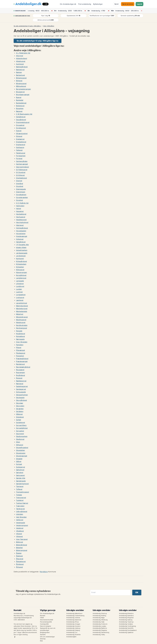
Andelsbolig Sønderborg (101, 632)
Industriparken (22, 250)
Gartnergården (22, 161)
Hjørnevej (20, 225)
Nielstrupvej (21, 322)
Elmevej (19, 136)
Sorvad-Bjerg (21, 425)
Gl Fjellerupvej (22, 170)
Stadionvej (20, 439)
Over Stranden (22, 342)
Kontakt (43, 616)
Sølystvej (20, 473)
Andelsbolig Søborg (126, 620)
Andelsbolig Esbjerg (73, 630)
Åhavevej (20, 559)
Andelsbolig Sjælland (126, 632)
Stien (18, 442)
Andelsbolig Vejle (99, 622)
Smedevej (20, 417)
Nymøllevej (20, 336)
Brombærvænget (23, 95)
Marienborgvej (22, 309)
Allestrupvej (21, 61)
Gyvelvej (19, 200)
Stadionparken (22, 436)
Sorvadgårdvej (22, 428)
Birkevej (19, 81)
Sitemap (43, 639)
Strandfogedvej (22, 448)
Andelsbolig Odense (73, 618)
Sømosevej (20, 475)
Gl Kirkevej (20, 175)
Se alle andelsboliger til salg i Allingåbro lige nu (38, 41)
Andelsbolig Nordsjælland (128, 630)
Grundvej (20, 186)
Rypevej (19, 378)
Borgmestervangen (23, 89)
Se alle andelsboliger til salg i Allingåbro (27, 26)
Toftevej (19, 489)
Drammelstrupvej (23, 122)
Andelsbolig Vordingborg (128, 626)
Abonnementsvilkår (47, 620)
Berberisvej (20, 75)
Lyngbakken (21, 295)
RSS (41, 641)
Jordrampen (21, 256)
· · (39, 11)
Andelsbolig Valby (99, 635)
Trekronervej (21, 498)
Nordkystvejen (22, 325)
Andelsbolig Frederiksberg (75, 616)
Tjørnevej (20, 486)
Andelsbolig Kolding (99, 616)
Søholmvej (20, 470)
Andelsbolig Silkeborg (100, 620)
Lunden (19, 289)
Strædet (19, 459)
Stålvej (19, 461)
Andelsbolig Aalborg (73, 628)
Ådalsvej (19, 556)
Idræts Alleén (21, 247)
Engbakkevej (21, 142)
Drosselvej (20, 125)
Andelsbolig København (74, 613)
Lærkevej (20, 300)
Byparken (20, 108)
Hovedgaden (21, 231)
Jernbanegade (22, 253)
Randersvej (20, 364)
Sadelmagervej (22, 386)
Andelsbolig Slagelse (100, 630)
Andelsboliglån (71, 637)
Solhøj (19, 420)
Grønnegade (21, 189)
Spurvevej (20, 434)
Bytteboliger (98, 4)
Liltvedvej (20, 284)
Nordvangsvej (22, 328)
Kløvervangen (21, 272)
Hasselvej (20, 211)
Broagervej (20, 92)
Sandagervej (21, 389)
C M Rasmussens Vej (24, 114)
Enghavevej (21, 145)
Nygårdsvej (21, 334)
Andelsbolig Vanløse (126, 624)
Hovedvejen (21, 234)
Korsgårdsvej (21, 275)
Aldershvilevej (22, 58)
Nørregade (20, 339)
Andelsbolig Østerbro (126, 613)
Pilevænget (20, 350)
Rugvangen (20, 372)
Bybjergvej (20, 106)
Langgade (20, 281)
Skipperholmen (22, 395)
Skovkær (20, 403)
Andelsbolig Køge (99, 618)
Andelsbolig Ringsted (126, 618)
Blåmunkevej (21, 86)
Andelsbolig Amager (73, 624)
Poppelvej (20, 356)
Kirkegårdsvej (22, 261)
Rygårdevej (21, 375)
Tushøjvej (20, 500)
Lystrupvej (20, 297)
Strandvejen (21, 453)
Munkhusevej (21, 320)
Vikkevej (19, 536)
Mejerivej (20, 314)
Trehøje (19, 495)
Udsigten (20, 514)
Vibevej (19, 534)
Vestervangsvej (22, 525)
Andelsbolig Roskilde (73, 635)
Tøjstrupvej (20, 509)
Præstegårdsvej (22, 359)
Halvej (19, 209)
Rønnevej (20, 384)
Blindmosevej (21, 84)
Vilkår (42, 618)
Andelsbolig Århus (73, 622)
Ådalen (19, 553)
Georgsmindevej (22, 167)
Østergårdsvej (22, 545)
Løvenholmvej (22, 303)
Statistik (43, 635)
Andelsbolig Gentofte (126, 628)
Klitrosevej (20, 270)
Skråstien (20, 411)
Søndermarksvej (22, 484)
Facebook (15, 637)
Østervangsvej (22, 550)
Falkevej (19, 150)
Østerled (19, 548)
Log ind (139, 4)
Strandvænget (22, 456)
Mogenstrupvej (22, 317)
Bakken (19, 72)
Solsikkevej (21, 423)
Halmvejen (20, 206)
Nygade (19, 331)
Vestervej (20, 528)
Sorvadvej (20, 431)
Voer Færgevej (22, 539)
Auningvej (20, 64)
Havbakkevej (21, 214)
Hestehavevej (21, 220)
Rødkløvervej (21, 381)
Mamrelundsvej (22, 306)
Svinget (19, 464)
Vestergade (21, 523)
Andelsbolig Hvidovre (100, 624)
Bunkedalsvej (21, 103)
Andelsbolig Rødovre (100, 628)
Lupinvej (19, 292)
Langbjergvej (21, 278)
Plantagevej (21, 353)
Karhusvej (20, 259)
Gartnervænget (22, 164)
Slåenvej (19, 414)
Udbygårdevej (22, 511)
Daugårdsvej (21, 120)
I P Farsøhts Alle (22, 245)
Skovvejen (20, 406)
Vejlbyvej (20, 520)
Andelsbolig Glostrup (100, 613)
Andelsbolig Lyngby (99, 626)
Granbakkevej (21, 178)
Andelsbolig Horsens (73, 626)
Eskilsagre (20, 147)
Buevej (19, 97)
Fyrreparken (21, 156)
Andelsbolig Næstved (74, 620)
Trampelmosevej (23, 492)
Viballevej (20, 531)
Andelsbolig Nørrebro (126, 616)
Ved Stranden (21, 517)
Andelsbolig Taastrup (126, 622)
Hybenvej (20, 239)
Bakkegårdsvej (22, 67)
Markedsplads (22, 311)
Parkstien (20, 345)
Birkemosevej (21, 78)
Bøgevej (19, 111)
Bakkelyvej (20, 70)
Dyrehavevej (21, 128)
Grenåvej (20, 184)
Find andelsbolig (85, 4)
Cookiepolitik (44, 624)
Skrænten (20, 409)
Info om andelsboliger (47, 637)
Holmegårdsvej (22, 228)
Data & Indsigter (46, 626)
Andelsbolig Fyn (72, 632)
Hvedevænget (22, 236)
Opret (116, 4)
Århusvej (19, 567)
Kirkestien (20, 267)
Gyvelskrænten (22, 197)
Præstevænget (22, 361)
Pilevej (19, 348)
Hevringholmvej (22, 222)
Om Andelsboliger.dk (68, 4)
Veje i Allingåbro (49, 26)
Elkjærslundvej (22, 134)
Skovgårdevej (21, 400)
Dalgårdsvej (21, 117)
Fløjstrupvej (21, 153)
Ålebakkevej (21, 562)
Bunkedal (20, 100)
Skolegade (20, 398)
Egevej (19, 131)
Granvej (19, 181)
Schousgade (21, 392)
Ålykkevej (20, 564)
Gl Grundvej (21, 172)
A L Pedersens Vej (23, 53)
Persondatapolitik (46, 622)
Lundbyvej (20, 286)
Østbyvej (20, 542)
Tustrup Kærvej (22, 503)
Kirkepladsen (21, 264)
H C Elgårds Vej (22, 203)
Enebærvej (20, 139)
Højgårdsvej (21, 242)
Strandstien (20, 450)
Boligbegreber (45, 632)
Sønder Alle (21, 478)
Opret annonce (128, 4)
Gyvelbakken (21, 195)
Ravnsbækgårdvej (23, 367)
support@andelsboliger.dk (23, 618)
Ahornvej (20, 56)
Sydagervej (21, 467)
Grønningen (21, 192)
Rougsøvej (20, 370)
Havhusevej (21, 217)
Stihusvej (20, 445)
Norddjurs (44, 572)
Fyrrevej (19, 158)
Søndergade (21, 481)
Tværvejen (20, 506)
